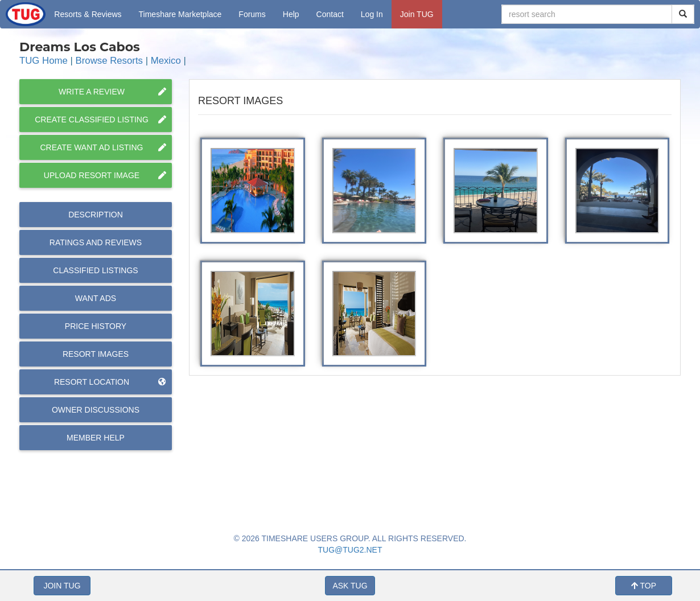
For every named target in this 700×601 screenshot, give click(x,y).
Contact (330, 14)
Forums (252, 14)
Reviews (96, 242)
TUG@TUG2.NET (350, 550)
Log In (372, 14)
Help (291, 14)
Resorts (88, 14)
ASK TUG (350, 586)
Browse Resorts (109, 61)
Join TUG (417, 14)
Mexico (166, 61)
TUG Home (44, 61)
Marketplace (180, 14)
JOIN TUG (62, 586)
